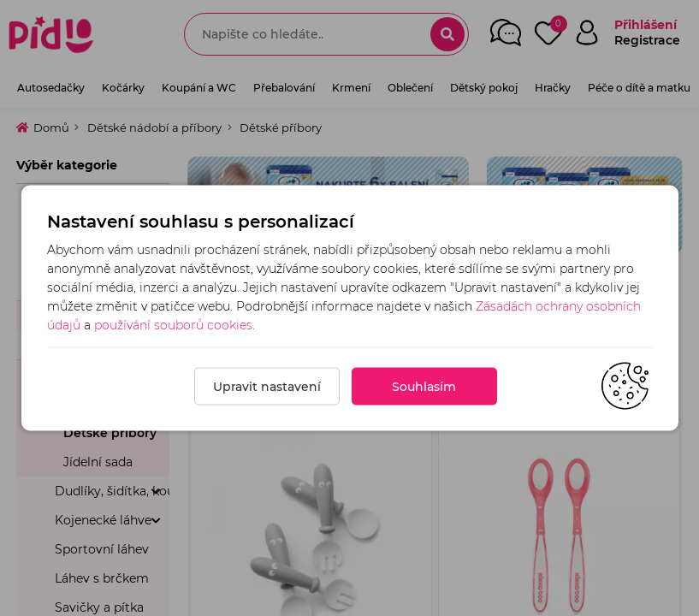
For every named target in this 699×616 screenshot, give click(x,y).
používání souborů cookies (173, 325)
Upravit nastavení (267, 387)
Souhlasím (424, 387)
